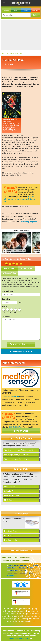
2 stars (8, 310)
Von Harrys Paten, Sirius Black (16, 455)
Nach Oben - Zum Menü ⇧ (21, 550)
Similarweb (10, 575)
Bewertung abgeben (29, 222)
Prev (4, 243)
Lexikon (26, 10)
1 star (4, 310)
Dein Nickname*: (8, 291)
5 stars (20, 310)
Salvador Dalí (10, 491)
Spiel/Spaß (35, 10)
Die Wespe (9, 536)
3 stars (12, 310)
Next (38, 243)
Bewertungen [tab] (9, 268)
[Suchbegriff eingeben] (16, 15)
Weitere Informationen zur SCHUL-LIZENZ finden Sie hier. (20, 199)
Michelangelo (10, 487)
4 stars (16, 310)
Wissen (16, 10)
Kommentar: (6, 316)
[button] (35, 15)
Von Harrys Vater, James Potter (17, 459)
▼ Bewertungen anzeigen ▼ (21, 351)
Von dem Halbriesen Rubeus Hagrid (19, 450)
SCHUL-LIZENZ (15, 427)
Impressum (6, 558)
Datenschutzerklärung (23, 558)
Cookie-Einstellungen (21, 560)
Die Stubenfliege (11, 531)
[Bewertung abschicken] (21, 344)
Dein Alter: (6, 299)
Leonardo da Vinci (11, 496)
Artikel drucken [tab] (27, 268)
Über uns (6, 560)
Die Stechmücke (11, 540)
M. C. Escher (9, 500)
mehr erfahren (21, 431)
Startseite (7, 10)
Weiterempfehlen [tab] (9, 273)
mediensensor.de (12, 397)
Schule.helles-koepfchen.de (20, 638)
